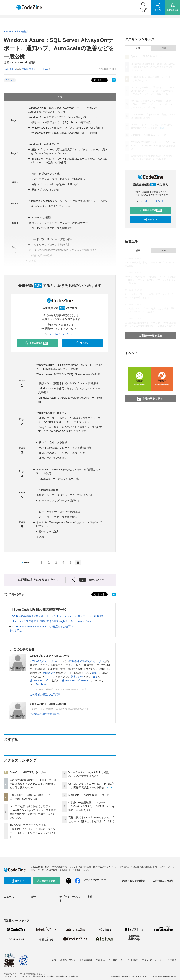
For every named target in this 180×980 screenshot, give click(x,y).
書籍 (90, 897)
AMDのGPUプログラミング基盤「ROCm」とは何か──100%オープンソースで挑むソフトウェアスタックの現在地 (153, 104)
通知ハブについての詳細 (46, 190)
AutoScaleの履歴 (41, 218)
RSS (95, 677)
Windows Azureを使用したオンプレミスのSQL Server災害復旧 (67, 128)
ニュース (163, 251)
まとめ (40, 537)
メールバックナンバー (60, 334)
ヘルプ (53, 960)
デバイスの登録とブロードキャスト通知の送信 (58, 179)
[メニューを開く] (7, 7)
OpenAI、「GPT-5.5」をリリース (29, 772)
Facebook (41, 684)
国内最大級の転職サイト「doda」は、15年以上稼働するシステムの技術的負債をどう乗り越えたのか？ (33, 784)
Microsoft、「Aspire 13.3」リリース (89, 795)
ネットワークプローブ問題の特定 (58, 517)
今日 (138, 48)
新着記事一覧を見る (151, 336)
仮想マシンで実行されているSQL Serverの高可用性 (61, 122)
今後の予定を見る (150, 399)
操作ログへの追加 (49, 531)
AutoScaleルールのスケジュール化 (51, 206)
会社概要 (113, 960)
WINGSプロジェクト (44, 661)
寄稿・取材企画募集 (133, 881)
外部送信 (172, 960)
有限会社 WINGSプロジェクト (87, 661)
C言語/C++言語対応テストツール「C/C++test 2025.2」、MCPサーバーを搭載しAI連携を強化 (91, 806)
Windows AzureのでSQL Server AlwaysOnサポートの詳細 (64, 133)
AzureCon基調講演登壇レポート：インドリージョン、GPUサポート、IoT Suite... (58, 616)
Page (14, 120)
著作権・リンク (68, 960)
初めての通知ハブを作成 (46, 174)
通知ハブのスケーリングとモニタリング (54, 184)
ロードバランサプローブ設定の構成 (59, 512)
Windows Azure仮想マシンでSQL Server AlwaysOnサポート (63, 117)
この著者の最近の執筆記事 (45, 694)
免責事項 (100, 960)
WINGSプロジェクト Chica (35, 69)
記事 (81, 677)
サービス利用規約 (130, 960)
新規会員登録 (36, 343)
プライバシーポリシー (153, 960)
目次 (85, 97)
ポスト (98, 80)
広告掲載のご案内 (163, 881)
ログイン (82, 343)
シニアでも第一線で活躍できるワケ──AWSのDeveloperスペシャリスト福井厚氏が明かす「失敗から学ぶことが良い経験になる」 (153, 91)
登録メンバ (49, 673)
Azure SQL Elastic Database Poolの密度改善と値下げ (42, 626)
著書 (73, 677)
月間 (163, 48)
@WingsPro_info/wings (75, 680)
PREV (26, 563)
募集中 (95, 673)
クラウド (10, 80)
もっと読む (16, 630)
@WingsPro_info (39, 680)
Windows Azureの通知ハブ (44, 144)
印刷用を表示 (14, 594)
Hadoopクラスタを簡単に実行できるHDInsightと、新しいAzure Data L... (54, 621)
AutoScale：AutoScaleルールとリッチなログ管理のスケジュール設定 (69, 201)
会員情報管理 (86, 960)
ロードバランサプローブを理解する (52, 228)
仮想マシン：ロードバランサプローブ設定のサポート (60, 223)
